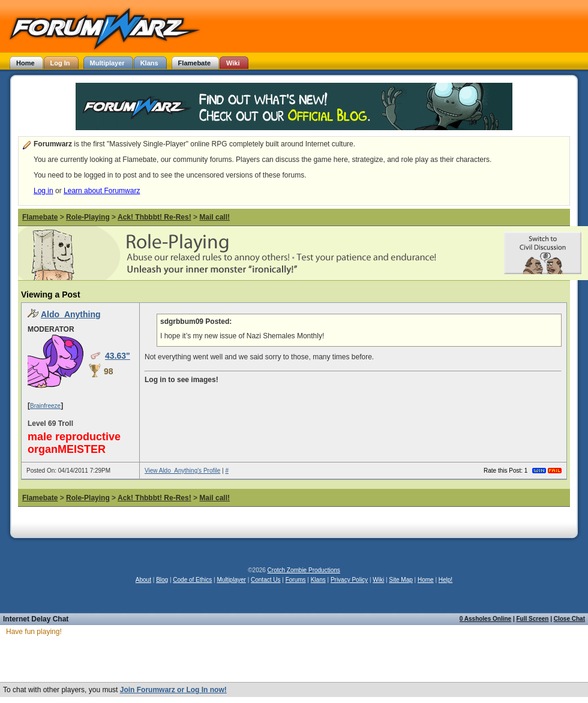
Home (426, 580)
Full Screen (533, 619)
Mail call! (214, 217)
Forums (296, 580)
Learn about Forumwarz (102, 191)
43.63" (118, 356)
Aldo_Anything (71, 314)
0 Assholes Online (485, 619)
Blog (162, 580)
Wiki (378, 580)
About (143, 580)
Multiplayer (232, 580)
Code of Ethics (192, 580)
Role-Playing (88, 217)
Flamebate (40, 217)
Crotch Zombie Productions (304, 570)
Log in (43, 191)
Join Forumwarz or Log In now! (173, 690)
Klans (318, 580)
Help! (445, 580)
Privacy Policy (349, 580)
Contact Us (265, 580)
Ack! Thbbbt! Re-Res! (154, 217)
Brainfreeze (45, 406)
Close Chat (569, 619)
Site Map (400, 580)
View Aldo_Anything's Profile (182, 471)
